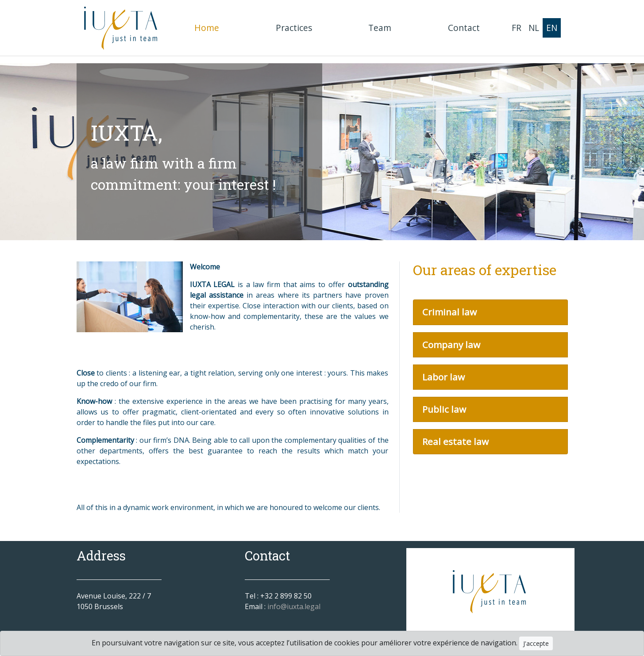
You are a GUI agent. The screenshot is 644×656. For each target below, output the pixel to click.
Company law (451, 345)
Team (380, 28)
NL (534, 28)
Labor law (443, 377)
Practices (294, 28)
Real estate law (455, 441)
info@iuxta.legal (294, 606)
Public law (444, 409)
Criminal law (449, 312)
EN (552, 28)
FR (517, 28)
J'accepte (536, 643)
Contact (464, 28)
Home (208, 27)
